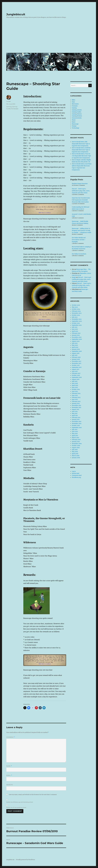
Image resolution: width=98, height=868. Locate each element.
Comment (11, 737)
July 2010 (75, 430)
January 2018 (76, 359)
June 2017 (75, 371)
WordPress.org (76, 477)
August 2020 (76, 341)
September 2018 (77, 351)
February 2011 (76, 418)
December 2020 (77, 337)
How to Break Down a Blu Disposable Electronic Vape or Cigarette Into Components (81, 144)
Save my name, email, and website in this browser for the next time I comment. (33, 795)
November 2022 (77, 319)
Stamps (74, 126)
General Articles (77, 118)
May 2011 (75, 414)
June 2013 (75, 395)
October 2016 (76, 375)
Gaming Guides (77, 112)
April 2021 (75, 331)
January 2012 (76, 403)
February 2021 (76, 333)
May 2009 (75, 452)
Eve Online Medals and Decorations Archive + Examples (79, 240)
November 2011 (77, 407)
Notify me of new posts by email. (16, 807)
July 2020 (75, 343)
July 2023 (75, 317)
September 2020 (77, 339)
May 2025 (75, 307)
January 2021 (76, 335)
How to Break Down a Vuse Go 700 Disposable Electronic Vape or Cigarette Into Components (81, 156)
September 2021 (77, 325)
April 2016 (75, 385)
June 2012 (75, 399)
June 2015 (75, 387)
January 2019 (76, 349)
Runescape (15, 109)
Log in (74, 471)
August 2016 (76, 379)
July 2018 (75, 355)
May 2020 (75, 345)
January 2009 (76, 458)
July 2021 (75, 327)
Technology (76, 128)
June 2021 (75, 329)
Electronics (75, 104)
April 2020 (75, 347)
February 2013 (76, 397)
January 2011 (76, 420)
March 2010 (75, 438)
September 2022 (77, 321)
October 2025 (76, 305)
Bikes (74, 100)
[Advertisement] (49, 37)
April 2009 (75, 454)
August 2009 (76, 448)
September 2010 (77, 428)
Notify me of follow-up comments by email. (20, 802)
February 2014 (76, 393)
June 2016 (75, 383)
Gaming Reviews (77, 116)
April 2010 (75, 436)
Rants (74, 122)
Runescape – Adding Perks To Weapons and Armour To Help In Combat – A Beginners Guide (81, 231)
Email (9, 775)
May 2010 (75, 434)
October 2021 (76, 323)
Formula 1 (75, 106)
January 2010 (76, 442)
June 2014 (75, 391)
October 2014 (76, 389)
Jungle (9, 101)
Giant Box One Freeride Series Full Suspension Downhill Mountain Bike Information (81, 200)
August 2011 (76, 409)
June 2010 (75, 432)
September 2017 (77, 367)
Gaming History (77, 114)
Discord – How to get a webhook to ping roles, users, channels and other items (81, 191)
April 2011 (75, 416)
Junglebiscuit (16, 14)
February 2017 (76, 373)
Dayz (73, 102)
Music (74, 120)
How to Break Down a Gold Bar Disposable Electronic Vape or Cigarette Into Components (81, 150)
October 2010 (76, 426)
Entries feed (76, 473)
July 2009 (75, 450)
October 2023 (76, 315)
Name (9, 766)
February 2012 (76, 401)
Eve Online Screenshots (79, 254)
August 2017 (76, 369)
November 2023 (77, 313)
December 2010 (77, 422)
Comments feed (77, 475)
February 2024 (76, 311)
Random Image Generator (80, 184)
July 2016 (75, 381)
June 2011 (75, 411)
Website (10, 785)
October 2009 (76, 446)
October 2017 (76, 365)
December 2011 (76, 405)
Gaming (9, 107)
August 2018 (76, 353)
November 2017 (77, 363)
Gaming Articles (77, 110)
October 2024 (76, 309)
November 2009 (77, 444)
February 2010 (76, 440)
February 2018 (76, 357)
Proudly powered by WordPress (26, 860)
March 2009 (76, 456)
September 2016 (77, 377)
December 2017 (77, 361)
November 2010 (77, 424)
